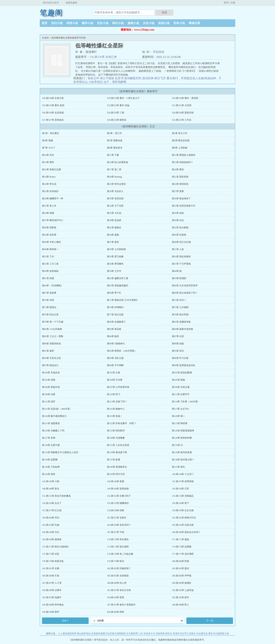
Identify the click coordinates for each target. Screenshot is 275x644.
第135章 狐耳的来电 (182, 452)
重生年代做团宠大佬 (219, 634)
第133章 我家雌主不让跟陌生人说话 (60, 452)
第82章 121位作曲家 (52, 329)
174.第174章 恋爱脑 (182, 547)
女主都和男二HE (135, 634)
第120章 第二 (178, 416)
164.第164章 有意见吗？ (119, 525)
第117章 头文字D (180, 409)
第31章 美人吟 (49, 206)
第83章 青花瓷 (114, 329)
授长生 (169, 634)
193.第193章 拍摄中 (52, 597)
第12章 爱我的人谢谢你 (184, 155)
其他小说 (164, 23)
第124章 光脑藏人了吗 (53, 431)
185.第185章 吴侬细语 (118, 576)
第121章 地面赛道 (51, 423)
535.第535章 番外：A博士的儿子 (123, 98)
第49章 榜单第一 (50, 249)
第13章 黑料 (48, 162)
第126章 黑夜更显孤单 (183, 431)
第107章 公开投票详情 (118, 387)
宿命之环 (93, 78)
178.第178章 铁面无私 (53, 561)
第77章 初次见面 (115, 315)
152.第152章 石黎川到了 (119, 496)
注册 (233, 3)
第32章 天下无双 (115, 206)
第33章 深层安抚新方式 (184, 206)
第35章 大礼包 (114, 213)
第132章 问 (177, 445)
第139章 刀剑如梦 (51, 467)
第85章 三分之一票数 (53, 336)
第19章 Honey (49, 177)
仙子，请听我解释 (115, 82)
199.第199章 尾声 (51, 612)
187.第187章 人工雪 (52, 583)
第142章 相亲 (49, 474)
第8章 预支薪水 (115, 148)
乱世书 (119, 78)
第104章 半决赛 (115, 380)
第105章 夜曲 (178, 380)
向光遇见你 (202, 634)
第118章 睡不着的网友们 (54, 416)
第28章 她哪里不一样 (53, 199)
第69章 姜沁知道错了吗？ (185, 293)
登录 (226, 3)
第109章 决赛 (49, 394)
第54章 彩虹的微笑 (181, 257)
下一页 (210, 621)
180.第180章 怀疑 (180, 561)
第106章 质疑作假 (51, 387)
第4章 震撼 (47, 140)
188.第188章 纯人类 (117, 583)
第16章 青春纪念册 (51, 169)
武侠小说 (72, 23)
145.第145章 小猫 (51, 481)
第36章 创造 (178, 213)
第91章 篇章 (48, 351)
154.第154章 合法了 (52, 503)
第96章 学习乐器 (180, 358)
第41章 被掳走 (114, 228)
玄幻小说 (57, 23)
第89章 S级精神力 (116, 344)
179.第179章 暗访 (116, 561)
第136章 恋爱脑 (50, 460)
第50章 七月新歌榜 (116, 249)
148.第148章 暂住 (51, 489)
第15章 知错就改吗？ (182, 162)
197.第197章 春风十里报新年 (121, 605)
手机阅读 (159, 52)
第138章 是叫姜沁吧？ (183, 460)
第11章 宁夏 (113, 155)
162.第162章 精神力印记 (184, 518)
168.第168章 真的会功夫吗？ (186, 532)
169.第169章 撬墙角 (52, 539)
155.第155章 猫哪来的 (118, 503)
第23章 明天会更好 (116, 184)
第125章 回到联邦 (116, 431)
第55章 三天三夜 (50, 264)
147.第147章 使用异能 (183, 481)
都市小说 (87, 23)
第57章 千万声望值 (181, 264)
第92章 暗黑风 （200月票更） (122, 351)
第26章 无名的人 (115, 191)
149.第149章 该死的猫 (118, 489)
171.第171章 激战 (180, 539)
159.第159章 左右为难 (183, 510)
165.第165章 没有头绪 (183, 525)
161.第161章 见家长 (117, 518)
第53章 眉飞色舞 (115, 257)
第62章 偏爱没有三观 (118, 278)
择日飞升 (160, 78)
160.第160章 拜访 (51, 518)
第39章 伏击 (178, 220)
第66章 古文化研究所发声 (185, 286)
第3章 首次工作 (180, 133)
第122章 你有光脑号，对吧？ (122, 423)
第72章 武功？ (179, 300)
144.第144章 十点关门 (183, 474)
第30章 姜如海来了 (181, 199)
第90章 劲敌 (178, 344)
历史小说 (103, 23)
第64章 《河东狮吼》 (53, 286)
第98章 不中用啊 (115, 365)
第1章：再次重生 (51, 133)
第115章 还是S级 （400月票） (57, 409)
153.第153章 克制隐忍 (183, 496)
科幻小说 (118, 23)
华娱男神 (160, 634)
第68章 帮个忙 (114, 293)
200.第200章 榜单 (116, 612)
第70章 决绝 (48, 300)
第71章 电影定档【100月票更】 (123, 300)
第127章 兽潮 (49, 438)
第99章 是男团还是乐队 (184, 365)
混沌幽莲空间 (133, 78)
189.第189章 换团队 (182, 583)
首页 (44, 23)
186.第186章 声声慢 (182, 576)
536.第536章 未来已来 (103, 57)
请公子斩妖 (107, 78)
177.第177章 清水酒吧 (183, 554)
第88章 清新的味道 (51, 344)
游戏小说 (133, 23)
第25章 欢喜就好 (50, 191)
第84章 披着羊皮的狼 (182, 329)
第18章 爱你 (178, 169)
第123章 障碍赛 (180, 423)
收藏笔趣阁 (71, 3)
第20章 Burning (114, 177)
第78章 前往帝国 (180, 315)
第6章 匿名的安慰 (181, 140)
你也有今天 (149, 634)
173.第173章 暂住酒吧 (118, 547)
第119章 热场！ (115, 416)
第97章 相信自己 (50, 365)
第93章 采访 (178, 351)
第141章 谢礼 (178, 467)
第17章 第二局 (114, 169)
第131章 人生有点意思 (118, 445)
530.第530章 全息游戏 (53, 113)
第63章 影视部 (179, 278)
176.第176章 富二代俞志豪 (120, 554)
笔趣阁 (51, 13)
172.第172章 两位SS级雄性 (55, 547)
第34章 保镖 (48, 213)
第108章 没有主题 (181, 387)
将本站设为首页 (51, 3)
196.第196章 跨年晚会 (53, 605)
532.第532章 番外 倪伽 (118, 105)
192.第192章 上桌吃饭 (183, 590)
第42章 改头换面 (180, 228)
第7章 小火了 (49, 148)
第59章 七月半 (114, 271)
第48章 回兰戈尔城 (181, 242)
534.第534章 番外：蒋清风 (185, 98)
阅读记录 (194, 23)
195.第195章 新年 (180, 597)
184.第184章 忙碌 (51, 576)
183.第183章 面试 (180, 568)
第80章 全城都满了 (116, 322)
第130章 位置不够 (51, 445)
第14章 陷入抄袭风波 (118, 162)
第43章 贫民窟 (49, 235)
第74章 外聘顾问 (115, 307)
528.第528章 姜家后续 (183, 113)
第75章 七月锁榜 (180, 307)
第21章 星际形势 (180, 177)
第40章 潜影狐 (49, 228)
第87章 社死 (178, 336)
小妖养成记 (96, 82)
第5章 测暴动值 (115, 140)
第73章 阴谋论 (49, 307)
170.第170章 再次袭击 (118, 539)
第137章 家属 (114, 460)
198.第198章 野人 (180, 605)
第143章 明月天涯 (116, 474)
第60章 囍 (177, 271)
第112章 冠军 (49, 402)
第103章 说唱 (49, 380)
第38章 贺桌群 (114, 220)
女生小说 (149, 23)
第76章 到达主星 (50, 315)
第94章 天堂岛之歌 (51, 358)
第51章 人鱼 (178, 249)
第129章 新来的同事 (182, 438)
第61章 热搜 (48, 278)
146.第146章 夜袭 (116, 481)
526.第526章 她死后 (117, 120)
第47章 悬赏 (113, 242)
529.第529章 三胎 (116, 113)
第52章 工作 (48, 257)
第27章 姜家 (178, 191)
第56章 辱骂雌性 (115, 264)
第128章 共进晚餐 (116, 438)
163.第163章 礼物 (51, 525)
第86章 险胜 (113, 336)
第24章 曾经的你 (180, 184)
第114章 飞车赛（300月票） (186, 402)
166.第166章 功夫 (51, 532)
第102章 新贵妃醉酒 (182, 373)
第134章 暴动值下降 (117, 452)
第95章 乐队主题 (115, 358)
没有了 (65, 621)
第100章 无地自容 (51, 373)
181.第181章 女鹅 (51, 568)
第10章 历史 (48, 155)
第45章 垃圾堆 (179, 235)
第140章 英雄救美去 (117, 467)
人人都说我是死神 (67, 634)
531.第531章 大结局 (182, 105)
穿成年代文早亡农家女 (184, 634)
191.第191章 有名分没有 (119, 590)
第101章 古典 (114, 373)
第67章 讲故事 (49, 293)
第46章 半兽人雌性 (51, 242)
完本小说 (179, 23)
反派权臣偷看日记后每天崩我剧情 (108, 634)
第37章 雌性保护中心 (53, 220)
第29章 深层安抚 (115, 199)
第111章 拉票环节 (181, 394)
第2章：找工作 (114, 133)
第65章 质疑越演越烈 (118, 286)
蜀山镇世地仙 (84, 634)
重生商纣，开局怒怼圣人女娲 (185, 78)
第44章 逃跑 (113, 235)
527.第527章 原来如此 (53, 120)
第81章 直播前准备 (181, 322)
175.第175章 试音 (51, 554)
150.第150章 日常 (180, 489)
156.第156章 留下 (180, 503)
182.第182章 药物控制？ (119, 568)
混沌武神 (148, 78)
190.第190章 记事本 (52, 590)
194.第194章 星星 (116, 597)
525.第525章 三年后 (182, 120)
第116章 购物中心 (116, 409)
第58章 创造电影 (50, 271)
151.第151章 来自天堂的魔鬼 (56, 496)
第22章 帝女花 (49, 184)
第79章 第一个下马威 (53, 322)
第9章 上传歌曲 (180, 148)
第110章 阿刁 (114, 394)
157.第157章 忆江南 (52, 510)
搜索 (164, 12)
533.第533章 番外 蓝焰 (53, 105)
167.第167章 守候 (116, 532)
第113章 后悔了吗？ (117, 402)
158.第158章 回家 (116, 510)
